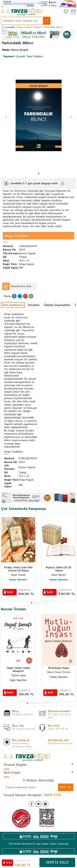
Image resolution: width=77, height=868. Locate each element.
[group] (38, 116)
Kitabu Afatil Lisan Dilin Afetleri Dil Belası (18, 569)
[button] (39, 173)
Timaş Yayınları (59, 677)
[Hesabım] (58, 12)
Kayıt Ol (66, 787)
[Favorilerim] (66, 12)
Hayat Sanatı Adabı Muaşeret (18, 670)
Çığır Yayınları (18, 680)
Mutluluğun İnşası (59, 668)
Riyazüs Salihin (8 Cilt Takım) (59, 569)
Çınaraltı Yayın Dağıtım (23, 56)
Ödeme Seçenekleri (57, 305)
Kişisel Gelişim (33, 27)
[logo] (21, 12)
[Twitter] (38, 804)
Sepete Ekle (57, 862)
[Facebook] (32, 804)
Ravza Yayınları (18, 580)
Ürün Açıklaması (13, 305)
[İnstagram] (45, 804)
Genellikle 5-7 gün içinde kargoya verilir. (34, 183)
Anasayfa (8, 27)
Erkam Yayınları (59, 580)
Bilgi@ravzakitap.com (60, 743)
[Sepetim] (73, 12)
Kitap (20, 27)
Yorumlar (34, 305)
